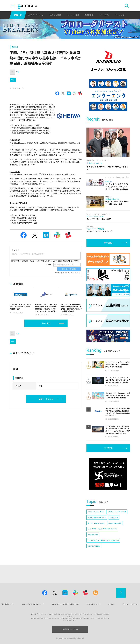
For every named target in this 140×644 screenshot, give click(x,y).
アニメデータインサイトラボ (117, 512)
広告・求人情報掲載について (33, 604)
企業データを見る (46, 399)
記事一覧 (18, 15)
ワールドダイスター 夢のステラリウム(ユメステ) (103, 540)
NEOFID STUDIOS (94, 546)
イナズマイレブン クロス (96, 512)
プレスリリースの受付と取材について (65, 604)
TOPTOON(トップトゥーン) (97, 517)
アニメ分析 (120, 15)
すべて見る (46, 323)
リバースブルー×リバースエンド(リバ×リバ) (102, 529)
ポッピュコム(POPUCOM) (96, 523)
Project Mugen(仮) (115, 523)
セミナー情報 (73, 15)
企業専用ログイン (70, 629)
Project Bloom (93, 534)
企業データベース (36, 15)
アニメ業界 (104, 15)
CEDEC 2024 (114, 517)
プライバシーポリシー (130, 604)
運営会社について (8, 604)
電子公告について (94, 604)
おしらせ (111, 604)
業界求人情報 (55, 15)
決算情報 (89, 15)
